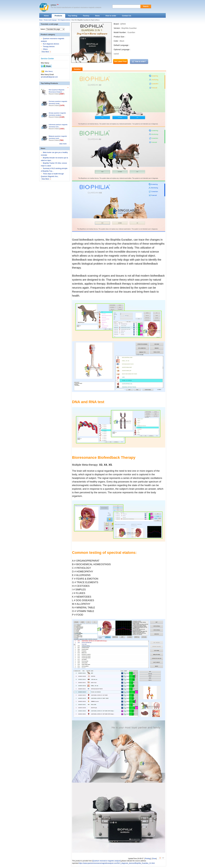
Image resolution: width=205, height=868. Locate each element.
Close (154, 859)
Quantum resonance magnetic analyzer (107, 861)
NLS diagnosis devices (64, 20)
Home (41, 20)
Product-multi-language (50, 20)
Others (45, 49)
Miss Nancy (49, 71)
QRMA (53, 5)
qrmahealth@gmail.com (49, 77)
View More (45, 52)
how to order (139, 62)
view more (63, 144)
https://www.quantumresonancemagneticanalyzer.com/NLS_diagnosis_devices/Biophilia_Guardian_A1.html (117, 863)
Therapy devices (49, 47)
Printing (148, 859)
